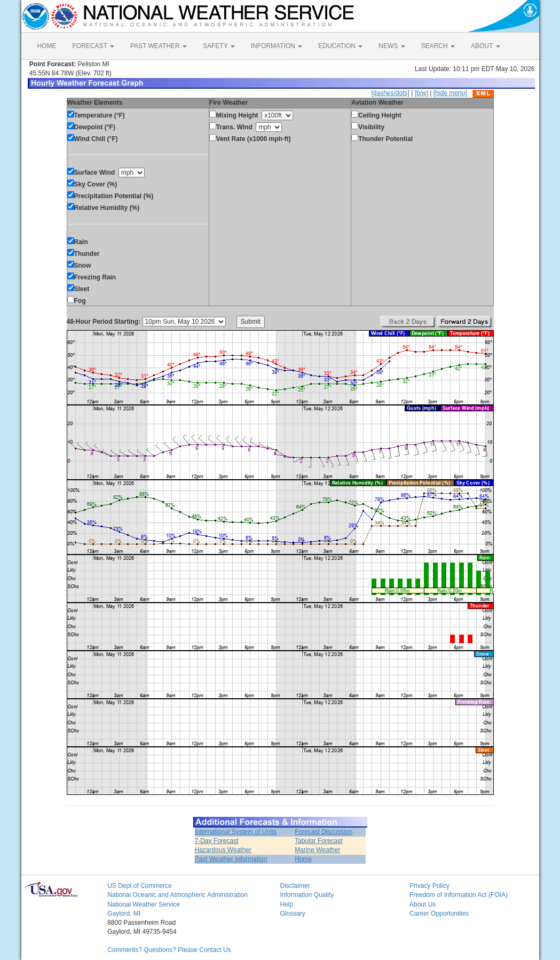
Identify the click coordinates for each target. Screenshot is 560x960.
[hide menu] (450, 93)
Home (303, 859)
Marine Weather (317, 850)
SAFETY (219, 46)
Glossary (292, 914)
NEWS (392, 46)
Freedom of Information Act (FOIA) (459, 895)
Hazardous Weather (223, 850)
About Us (423, 904)
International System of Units (236, 832)
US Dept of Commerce (140, 886)
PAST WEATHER (159, 46)
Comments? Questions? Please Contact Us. (170, 950)
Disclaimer (295, 886)
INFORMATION (277, 46)
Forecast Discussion (324, 832)
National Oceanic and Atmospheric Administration (178, 895)
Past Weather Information (231, 859)
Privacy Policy (429, 886)
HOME (47, 46)
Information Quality (307, 895)
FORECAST (93, 46)
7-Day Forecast (217, 841)
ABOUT (485, 46)
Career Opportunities (439, 914)
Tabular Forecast (318, 841)
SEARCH (438, 46)
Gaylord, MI (124, 914)
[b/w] (421, 93)
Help (286, 904)
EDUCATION (340, 46)
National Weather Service (144, 904)
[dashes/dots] (390, 93)
